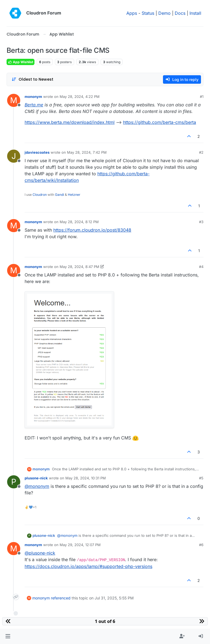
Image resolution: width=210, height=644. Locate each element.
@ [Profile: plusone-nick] (40, 553)
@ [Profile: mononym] (37, 486)
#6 (201, 545)
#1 (202, 97)
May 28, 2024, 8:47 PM (79, 267)
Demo (164, 13)
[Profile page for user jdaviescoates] (14, 156)
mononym (33, 97)
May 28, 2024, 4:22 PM (80, 97)
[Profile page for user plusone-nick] (14, 482)
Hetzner (74, 195)
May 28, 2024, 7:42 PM (87, 152)
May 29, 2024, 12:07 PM (80, 545)
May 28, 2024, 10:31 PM (86, 478)
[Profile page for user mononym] (14, 100)
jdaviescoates (37, 152)
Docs (180, 13)
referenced (61, 598)
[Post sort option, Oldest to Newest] (32, 79)
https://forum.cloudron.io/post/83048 (92, 230)
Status (148, 13)
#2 (201, 152)
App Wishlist (21, 62)
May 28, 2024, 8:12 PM (79, 222)
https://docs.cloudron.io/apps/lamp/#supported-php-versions (88, 566)
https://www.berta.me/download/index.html (70, 122)
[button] (8, 636)
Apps (132, 13)
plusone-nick (36, 478)
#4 (201, 267)
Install (195, 13)
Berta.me (34, 105)
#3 (201, 222)
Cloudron (40, 195)
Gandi (59, 195)
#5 (201, 478)
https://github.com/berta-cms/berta (160, 122)
